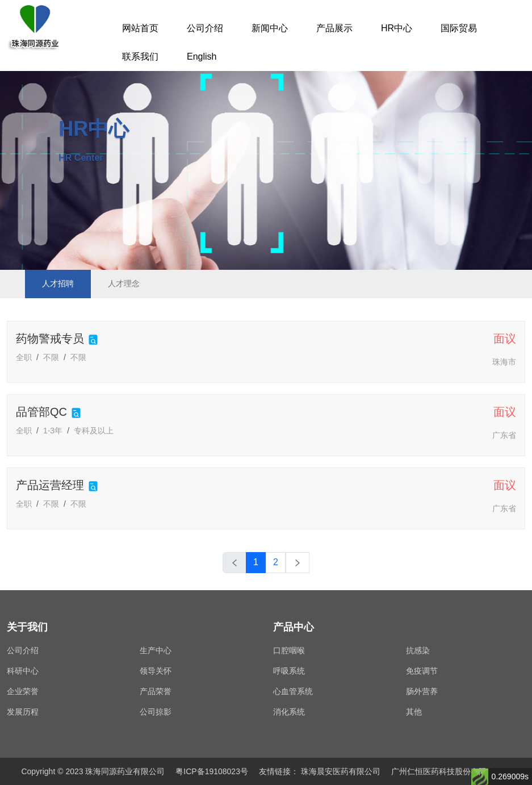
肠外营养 (422, 691)
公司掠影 (156, 712)
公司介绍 (205, 28)
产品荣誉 (156, 691)
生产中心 (156, 650)
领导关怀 (156, 671)
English (202, 57)
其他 (414, 712)
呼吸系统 (289, 671)
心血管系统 (293, 691)
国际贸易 (459, 28)
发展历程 (23, 712)
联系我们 (140, 57)
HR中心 (397, 28)
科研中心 (23, 671)
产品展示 (334, 28)
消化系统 (289, 712)
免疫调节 (422, 671)
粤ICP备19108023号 (212, 771)
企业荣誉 (23, 691)
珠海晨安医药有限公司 (341, 771)
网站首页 (140, 28)
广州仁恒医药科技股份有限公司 (447, 771)
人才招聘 (58, 283)
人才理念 (124, 283)
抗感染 (418, 650)
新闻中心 (270, 28)
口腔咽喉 (289, 650)
